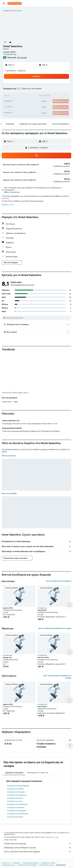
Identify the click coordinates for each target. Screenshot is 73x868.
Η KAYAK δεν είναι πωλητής (38, 844)
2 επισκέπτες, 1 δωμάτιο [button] (15, 71)
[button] (4, 3)
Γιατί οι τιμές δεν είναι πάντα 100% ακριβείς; (38, 852)
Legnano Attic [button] (8, 608)
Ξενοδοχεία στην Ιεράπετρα (17, 795)
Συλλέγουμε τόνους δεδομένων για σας (38, 848)
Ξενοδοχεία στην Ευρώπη (30, 863)
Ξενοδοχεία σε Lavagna (46, 865)
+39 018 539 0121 (10, 54)
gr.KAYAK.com (6, 863)
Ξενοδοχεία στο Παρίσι (15, 817)
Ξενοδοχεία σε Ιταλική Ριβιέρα (27, 865)
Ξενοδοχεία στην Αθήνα (15, 789)
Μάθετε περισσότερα (12, 192)
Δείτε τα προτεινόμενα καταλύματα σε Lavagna (57, 677)
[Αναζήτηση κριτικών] (38, 318)
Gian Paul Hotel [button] (43, 657)
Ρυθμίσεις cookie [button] (8, 205)
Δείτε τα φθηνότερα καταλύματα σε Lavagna (55, 628)
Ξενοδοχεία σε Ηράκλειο (16, 807)
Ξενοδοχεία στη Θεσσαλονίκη (17, 804)
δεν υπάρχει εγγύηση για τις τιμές (49, 837)
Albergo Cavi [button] (7, 657)
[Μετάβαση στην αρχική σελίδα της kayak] (15, 3)
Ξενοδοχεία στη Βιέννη (15, 798)
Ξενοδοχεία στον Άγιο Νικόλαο (18, 814)
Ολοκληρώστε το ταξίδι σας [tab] (38, 773)
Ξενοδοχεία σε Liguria (8, 865)
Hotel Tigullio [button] (42, 706)
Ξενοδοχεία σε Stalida (14, 801)
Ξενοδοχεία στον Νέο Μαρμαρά (18, 786)
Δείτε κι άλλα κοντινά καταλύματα (59, 581)
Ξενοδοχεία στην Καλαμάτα (16, 811)
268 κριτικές (22, 58)
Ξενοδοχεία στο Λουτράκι (16, 792)
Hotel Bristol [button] (42, 610)
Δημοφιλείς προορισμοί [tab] (14, 773)
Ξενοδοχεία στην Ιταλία (48, 863)
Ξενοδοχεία (16, 863)
